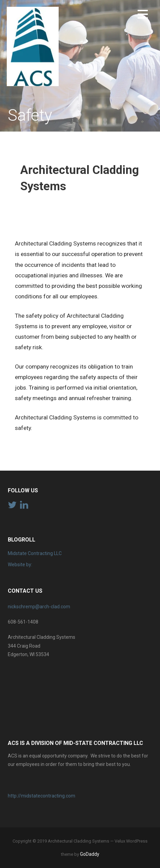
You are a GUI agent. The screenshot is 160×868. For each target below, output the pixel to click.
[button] (143, 15)
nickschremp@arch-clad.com (39, 607)
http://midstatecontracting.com (42, 796)
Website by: (20, 565)
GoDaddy (90, 854)
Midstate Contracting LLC (35, 553)
